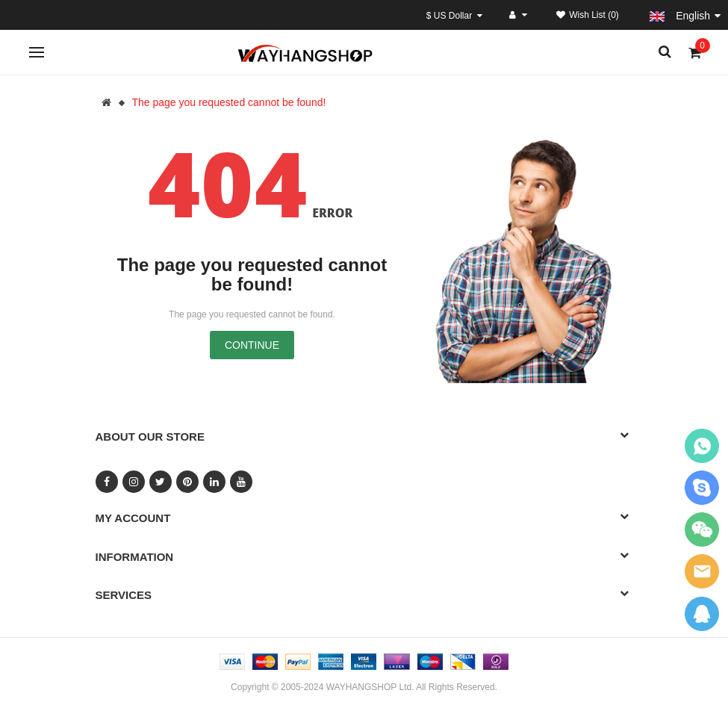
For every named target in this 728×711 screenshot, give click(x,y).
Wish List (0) (588, 15)
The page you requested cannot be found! (228, 102)
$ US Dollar (454, 16)
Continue (252, 345)
